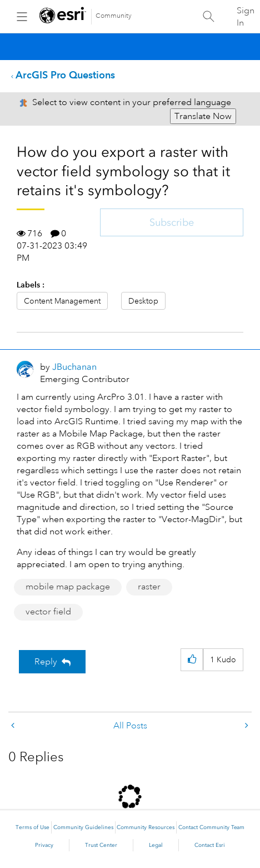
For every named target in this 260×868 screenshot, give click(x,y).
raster (149, 587)
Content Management (62, 301)
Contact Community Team (211, 827)
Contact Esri (210, 845)
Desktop (143, 301)
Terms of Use (32, 827)
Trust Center (101, 845)
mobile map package (68, 587)
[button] (192, 660)
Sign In (246, 17)
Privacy (44, 845)
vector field (48, 612)
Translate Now (203, 116)
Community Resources (146, 827)
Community (114, 16)
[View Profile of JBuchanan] (74, 367)
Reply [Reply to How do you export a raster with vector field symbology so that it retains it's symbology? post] (46, 662)
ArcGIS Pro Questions (65, 75)
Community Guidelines (83, 827)
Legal (156, 845)
